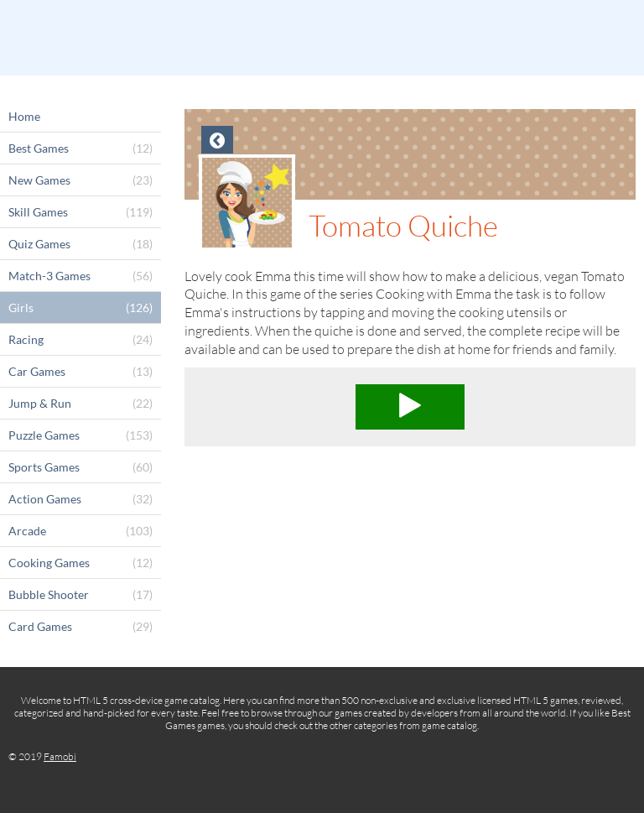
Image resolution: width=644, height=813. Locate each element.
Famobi (60, 756)
